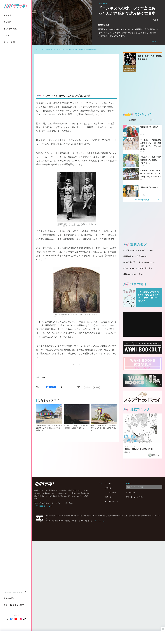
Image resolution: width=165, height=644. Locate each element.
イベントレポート (11, 42)
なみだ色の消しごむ (133, 262)
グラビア (7, 22)
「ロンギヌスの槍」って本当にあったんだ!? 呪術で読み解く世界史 (75, 50)
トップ (36, 50)
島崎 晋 (156, 20)
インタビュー (145, 250)
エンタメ (7, 15)
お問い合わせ (69, 503)
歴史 (88, 387)
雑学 (97, 387)
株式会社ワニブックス (42, 503)
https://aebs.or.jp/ (100, 521)
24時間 (133, 120)
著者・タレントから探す (14, 605)
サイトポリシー (57, 503)
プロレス (130, 268)
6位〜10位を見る (142, 200)
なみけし (150, 262)
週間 (152, 120)
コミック (7, 35)
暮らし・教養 (46, 50)
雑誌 (127, 274)
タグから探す (9, 598)
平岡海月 (129, 256)
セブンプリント (145, 268)
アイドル (130, 250)
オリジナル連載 (10, 29)
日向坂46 (142, 256)
